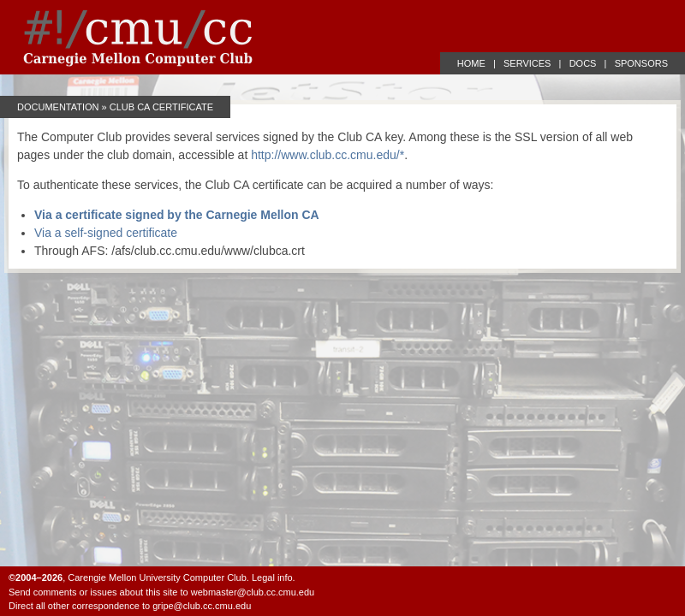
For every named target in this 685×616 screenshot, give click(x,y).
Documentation (58, 107)
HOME (471, 63)
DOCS (583, 63)
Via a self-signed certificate (106, 233)
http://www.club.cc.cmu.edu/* (328, 155)
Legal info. (274, 577)
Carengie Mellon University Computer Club (157, 577)
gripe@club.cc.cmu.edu (202, 606)
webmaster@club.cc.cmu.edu (253, 592)
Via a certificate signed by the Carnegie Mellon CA (177, 215)
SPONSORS (641, 63)
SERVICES (527, 63)
